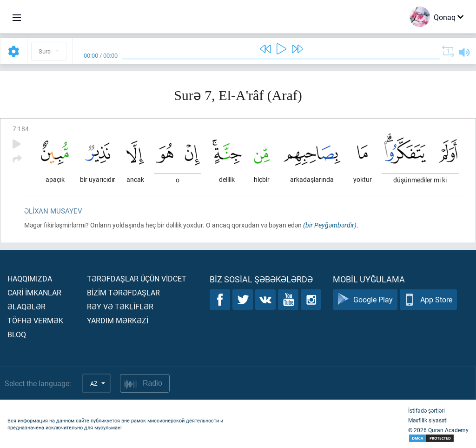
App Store (428, 300)
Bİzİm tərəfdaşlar (123, 292)
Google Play (365, 300)
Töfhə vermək (35, 320)
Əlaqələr (26, 306)
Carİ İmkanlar (34, 292)
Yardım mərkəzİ (118, 320)
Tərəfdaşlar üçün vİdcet (137, 278)
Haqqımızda (30, 278)
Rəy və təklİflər (120, 306)
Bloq (17, 334)
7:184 (21, 129)
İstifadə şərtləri (426, 410)
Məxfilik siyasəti (428, 420)
